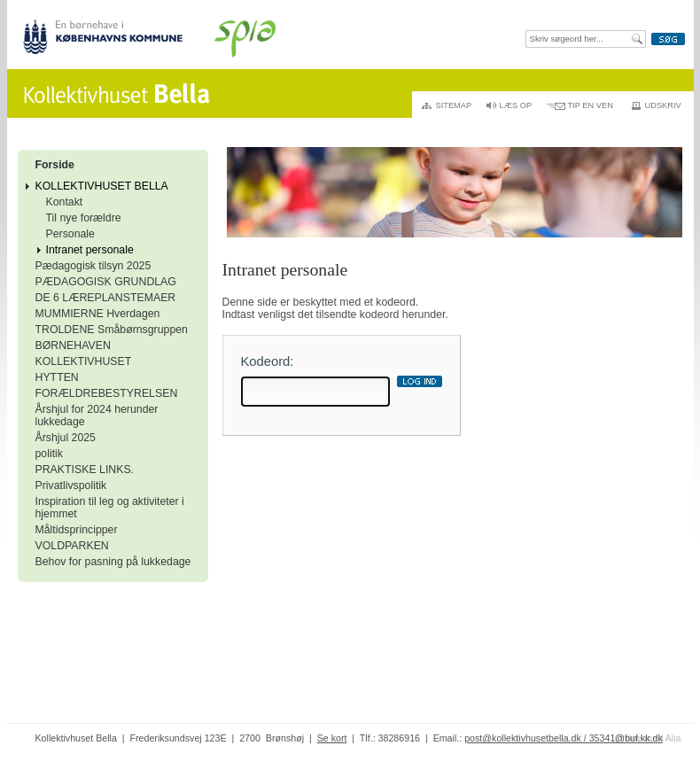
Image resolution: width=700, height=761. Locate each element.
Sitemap (454, 105)
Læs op (516, 105)
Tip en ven (591, 105)
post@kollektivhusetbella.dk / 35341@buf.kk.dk (564, 738)
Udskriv (663, 105)
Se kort (332, 738)
